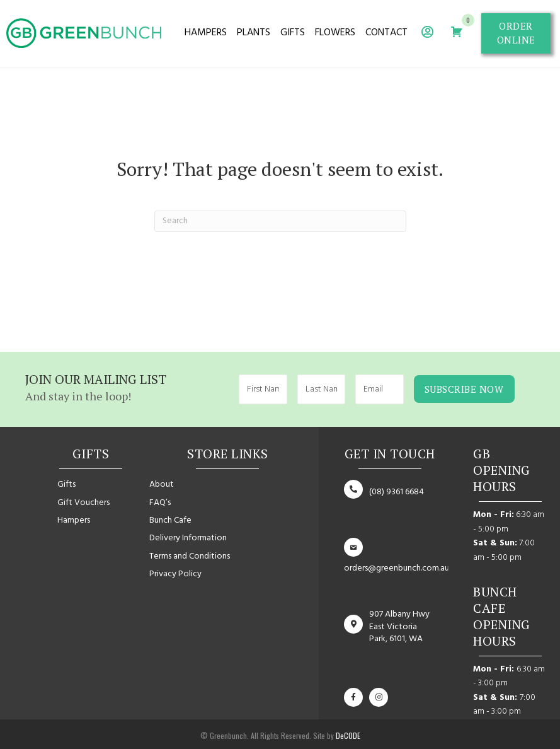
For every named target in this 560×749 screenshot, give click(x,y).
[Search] (280, 221)
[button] (516, 33)
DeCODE (347, 734)
